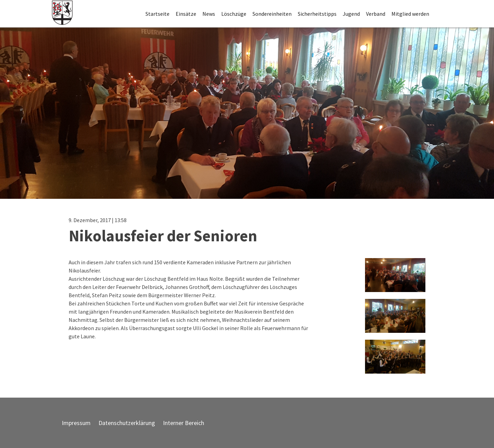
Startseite (157, 14)
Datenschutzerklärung (127, 423)
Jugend (351, 14)
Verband (376, 14)
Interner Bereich (184, 423)
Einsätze (186, 14)
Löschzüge (234, 14)
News (209, 14)
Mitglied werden (410, 14)
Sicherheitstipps (317, 14)
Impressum (76, 423)
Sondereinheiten (272, 14)
